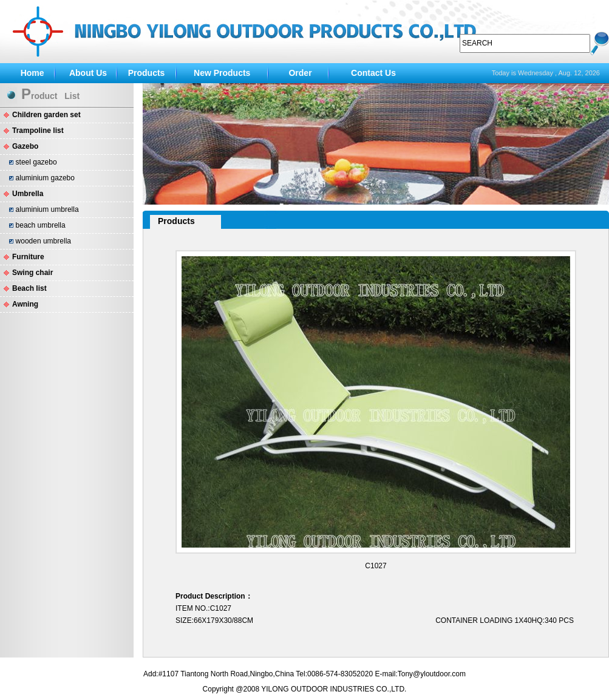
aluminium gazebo (45, 178)
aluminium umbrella (47, 209)
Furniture (28, 257)
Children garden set (46, 115)
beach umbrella (41, 225)
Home (32, 73)
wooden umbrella (43, 241)
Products (147, 73)
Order (300, 73)
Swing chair (32, 273)
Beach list (29, 288)
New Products (222, 73)
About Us (88, 73)
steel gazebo (36, 162)
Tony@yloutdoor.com (432, 674)
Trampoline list (38, 131)
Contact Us (373, 73)
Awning (25, 304)
